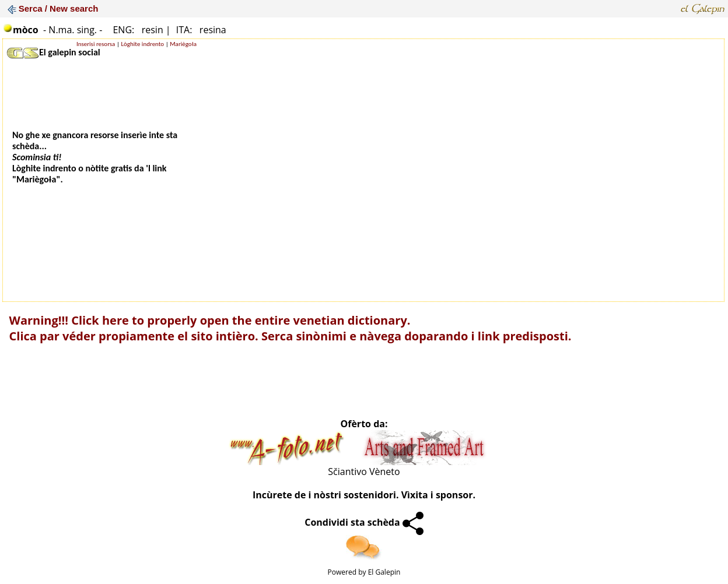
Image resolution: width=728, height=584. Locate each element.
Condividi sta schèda (364, 522)
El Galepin (384, 572)
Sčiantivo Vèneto (364, 472)
